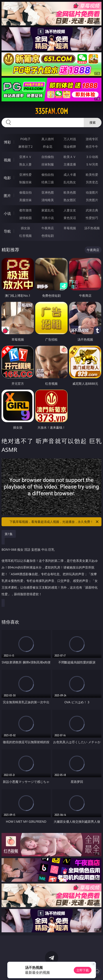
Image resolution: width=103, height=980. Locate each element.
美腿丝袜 (25, 200)
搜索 (93, 122)
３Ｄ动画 (92, 157)
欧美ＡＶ (70, 157)
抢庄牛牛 (92, 146)
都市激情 (25, 210)
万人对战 (70, 139)
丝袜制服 (48, 164)
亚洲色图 (48, 192)
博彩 (7, 142)
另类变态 (92, 182)
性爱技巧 (92, 218)
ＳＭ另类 (92, 164)
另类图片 (92, 200)
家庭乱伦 (48, 210)
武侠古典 (92, 210)
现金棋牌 (70, 146)
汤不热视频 (92, 228)
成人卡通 (70, 175)
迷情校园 (25, 218)
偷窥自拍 (25, 192)
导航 (7, 231)
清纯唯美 (48, 200)
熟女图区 (70, 200)
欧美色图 (70, 192)
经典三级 (48, 182)
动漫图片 (92, 192)
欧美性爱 (92, 175)
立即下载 (83, 970)
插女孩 (25, 228)
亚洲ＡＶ (25, 157)
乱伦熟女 (70, 182)
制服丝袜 (25, 182)
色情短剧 (48, 236)
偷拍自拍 (48, 175)
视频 (7, 160)
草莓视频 (70, 228)
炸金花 (48, 146)
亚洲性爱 (25, 175)
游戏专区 (92, 139)
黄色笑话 (70, 218)
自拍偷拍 (48, 157)
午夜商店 (48, 228)
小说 (7, 213)
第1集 (9, 534)
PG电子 (26, 139)
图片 (7, 196)
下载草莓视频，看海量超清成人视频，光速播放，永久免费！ (54, 522)
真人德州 (48, 139)
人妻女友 (70, 210)
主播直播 (70, 164)
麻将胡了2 (25, 146)
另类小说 (48, 218)
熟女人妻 (25, 164)
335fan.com (51, 111)
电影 (7, 178)
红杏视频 (25, 236)
